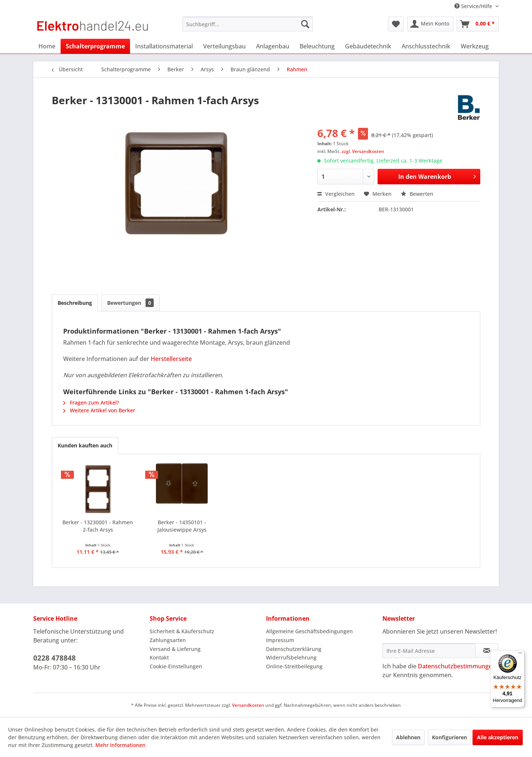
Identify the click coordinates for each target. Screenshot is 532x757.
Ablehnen (408, 737)
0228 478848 (54, 658)
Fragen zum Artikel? (91, 403)
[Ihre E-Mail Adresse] (429, 651)
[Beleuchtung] (317, 46)
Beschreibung (75, 303)
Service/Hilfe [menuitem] (474, 6)
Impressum (280, 640)
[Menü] (520, 655)
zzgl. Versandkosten (363, 151)
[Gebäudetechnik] (368, 46)
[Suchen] (305, 24)
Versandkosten (248, 705)
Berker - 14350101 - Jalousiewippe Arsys (182, 526)
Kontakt (159, 657)
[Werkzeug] (475, 46)
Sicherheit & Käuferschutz (182, 631)
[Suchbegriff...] (248, 24)
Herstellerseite (171, 359)
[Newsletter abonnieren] (487, 651)
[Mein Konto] (430, 24)
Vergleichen (336, 194)
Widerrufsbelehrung (291, 657)
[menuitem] (248, 24)
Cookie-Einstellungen (176, 666)
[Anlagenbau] (273, 46)
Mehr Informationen (120, 745)
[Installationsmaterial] (164, 46)
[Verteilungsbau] (224, 46)
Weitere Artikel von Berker (99, 410)
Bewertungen (130, 303)
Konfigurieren (449, 737)
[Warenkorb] (478, 24)
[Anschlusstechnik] (426, 46)
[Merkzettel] (396, 24)
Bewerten (417, 194)
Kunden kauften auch (85, 445)
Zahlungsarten (168, 640)
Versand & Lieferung (175, 649)
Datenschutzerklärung (294, 649)
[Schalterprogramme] (95, 46)
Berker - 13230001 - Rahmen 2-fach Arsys (98, 526)
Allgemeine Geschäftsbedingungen (309, 631)
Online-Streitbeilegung (294, 666)
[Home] (47, 46)
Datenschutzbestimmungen (457, 666)
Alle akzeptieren (498, 737)
